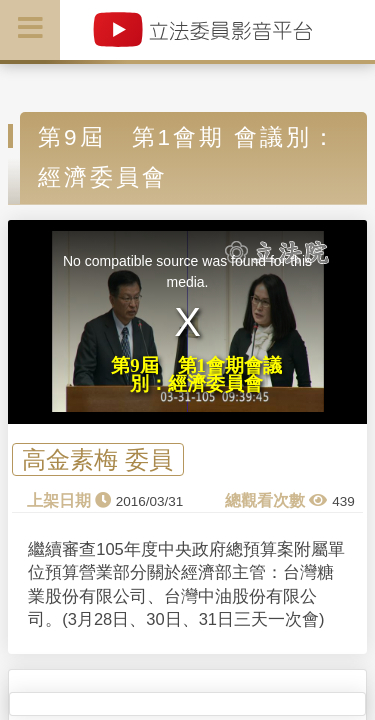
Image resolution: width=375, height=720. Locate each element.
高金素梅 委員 (97, 459)
